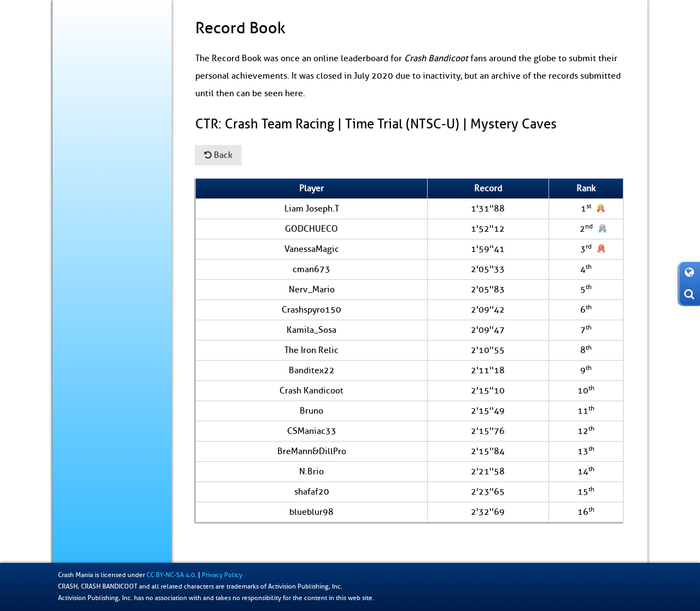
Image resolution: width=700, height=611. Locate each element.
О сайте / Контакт (93, 257)
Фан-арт (77, 234)
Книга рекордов (113, 212)
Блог (71, 98)
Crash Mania (75, 575)
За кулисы (80, 166)
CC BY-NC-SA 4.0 (171, 575)
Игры (72, 121)
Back (218, 155)
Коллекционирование (99, 189)
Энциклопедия (88, 144)
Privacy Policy (222, 575)
